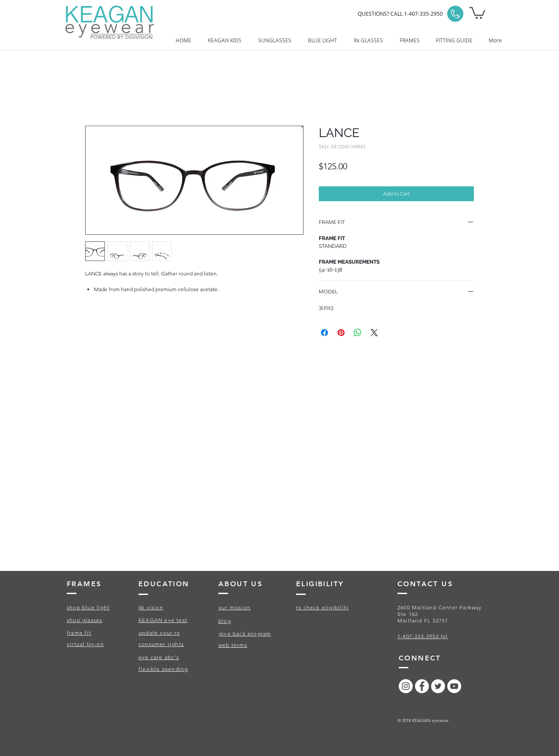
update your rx (159, 633)
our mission (235, 607)
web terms (233, 645)
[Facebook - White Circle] (422, 686)
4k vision (151, 607)
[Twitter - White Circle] (438, 686)
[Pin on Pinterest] (341, 333)
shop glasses (85, 620)
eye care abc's (159, 657)
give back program (245, 634)
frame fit (79, 633)
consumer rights (161, 644)
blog (225, 621)
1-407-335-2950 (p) (423, 636)
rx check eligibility (323, 607)
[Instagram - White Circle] (406, 686)
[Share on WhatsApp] (358, 333)
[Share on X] (374, 333)
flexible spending (163, 669)
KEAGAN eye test (163, 620)
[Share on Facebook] (324, 333)
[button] (477, 12)
